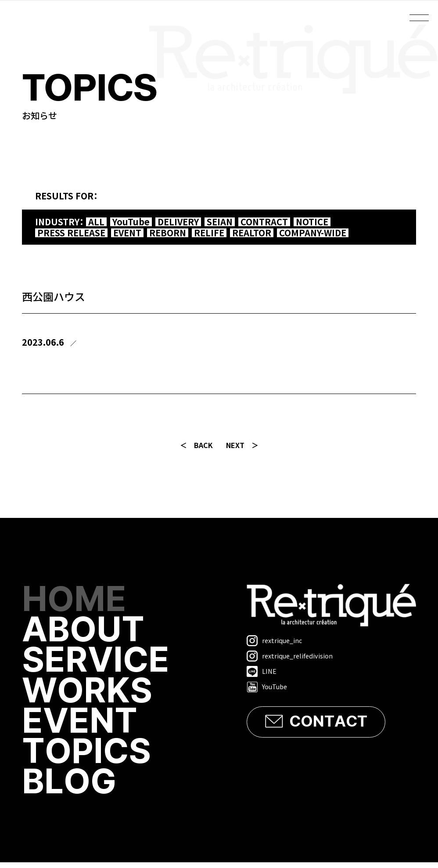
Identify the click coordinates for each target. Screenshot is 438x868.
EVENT (127, 233)
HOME (75, 601)
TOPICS (88, 757)
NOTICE (312, 222)
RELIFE (209, 233)
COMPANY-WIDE (313, 233)
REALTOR (252, 233)
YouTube (131, 222)
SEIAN (220, 222)
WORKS (89, 694)
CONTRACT (264, 222)
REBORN (168, 233)
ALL (96, 222)
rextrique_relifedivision (290, 656)
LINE (262, 671)
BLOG (70, 788)
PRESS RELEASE (71, 233)
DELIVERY (178, 222)
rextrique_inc (274, 641)
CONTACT (328, 722)
